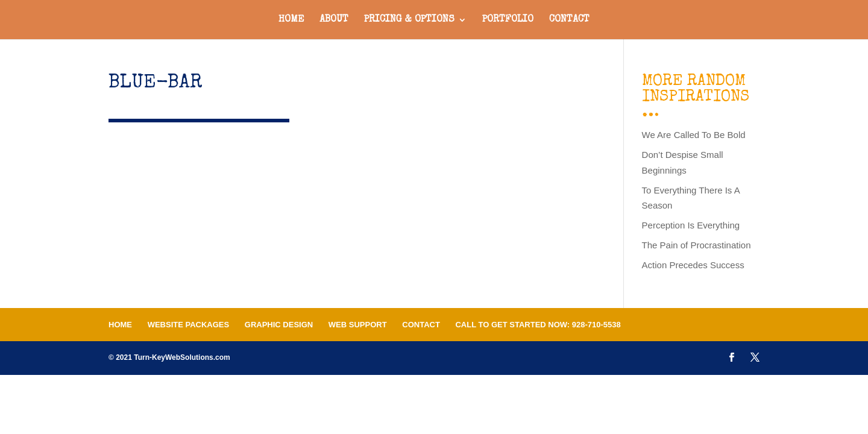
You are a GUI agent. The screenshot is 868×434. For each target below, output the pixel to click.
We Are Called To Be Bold (694, 135)
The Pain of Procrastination (697, 245)
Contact (569, 20)
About (334, 20)
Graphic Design (279, 325)
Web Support (358, 325)
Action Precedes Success (693, 265)
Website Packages (189, 325)
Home (291, 20)
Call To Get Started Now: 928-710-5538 (538, 325)
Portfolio (508, 20)
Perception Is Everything (691, 225)
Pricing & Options (409, 20)
